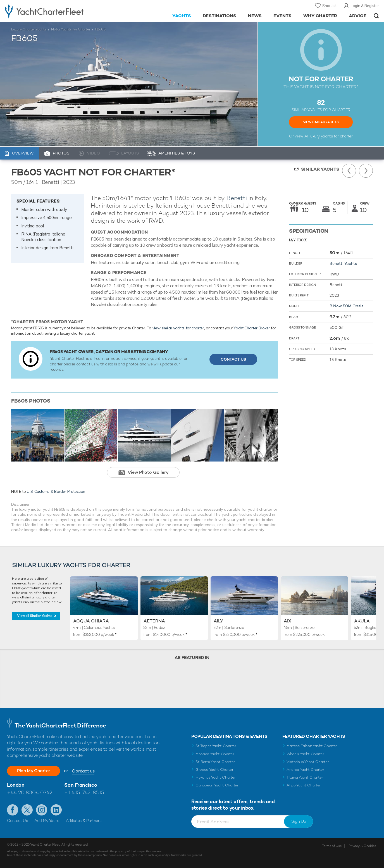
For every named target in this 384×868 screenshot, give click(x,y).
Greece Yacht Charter (214, 770)
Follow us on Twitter (27, 810)
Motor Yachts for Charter (71, 29)
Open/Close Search (376, 16)
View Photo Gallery (148, 472)
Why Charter (320, 16)
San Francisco (81, 785)
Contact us (83, 771)
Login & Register (365, 6)
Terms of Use (332, 846)
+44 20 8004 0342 (30, 792)
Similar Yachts (320, 169)
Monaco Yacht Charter (215, 754)
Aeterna (154, 621)
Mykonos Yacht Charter (215, 777)
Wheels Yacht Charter (305, 754)
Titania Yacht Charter (305, 777)
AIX (288, 621)
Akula (362, 621)
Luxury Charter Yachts (29, 29)
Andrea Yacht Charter (305, 770)
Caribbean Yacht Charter (217, 785)
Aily (218, 621)
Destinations (220, 16)
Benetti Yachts (343, 263)
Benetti (237, 198)
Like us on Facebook (13, 810)
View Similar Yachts (321, 122)
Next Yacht (366, 171)
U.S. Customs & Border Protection (56, 491)
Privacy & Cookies (362, 846)
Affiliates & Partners (84, 821)
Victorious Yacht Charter (308, 762)
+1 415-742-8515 (84, 792)
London (16, 785)
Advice (358, 16)
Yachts (182, 16)
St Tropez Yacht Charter (216, 746)
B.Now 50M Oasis (346, 306)
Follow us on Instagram (42, 810)
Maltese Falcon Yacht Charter (312, 746)
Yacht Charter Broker (252, 328)
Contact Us (233, 359)
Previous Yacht (349, 171)
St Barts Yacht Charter (215, 762)
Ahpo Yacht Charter (304, 785)
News (255, 16)
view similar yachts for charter (178, 328)
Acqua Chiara (91, 621)
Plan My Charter (34, 771)
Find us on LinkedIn (56, 810)
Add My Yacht (47, 821)
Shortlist (329, 6)
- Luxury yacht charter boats (59, 11)
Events (282, 16)
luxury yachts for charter (331, 136)
